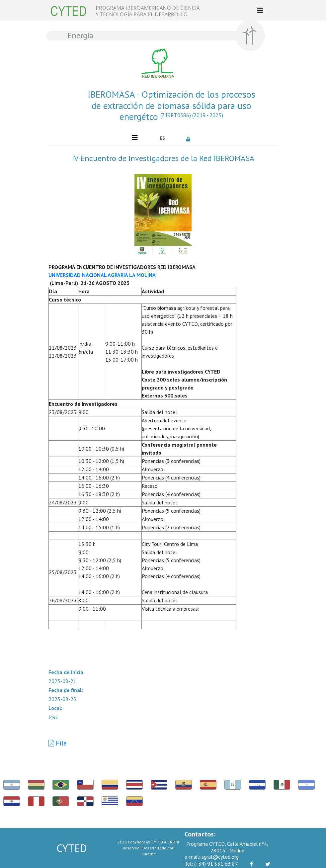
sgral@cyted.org (212, 857)
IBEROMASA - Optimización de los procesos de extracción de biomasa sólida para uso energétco (171, 105)
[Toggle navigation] (260, 10)
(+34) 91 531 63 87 (211, 864)
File (61, 743)
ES (162, 138)
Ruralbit (149, 854)
